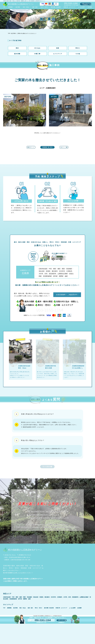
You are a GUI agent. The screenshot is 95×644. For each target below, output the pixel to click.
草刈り (78, 48)
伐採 (58, 48)
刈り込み (37, 48)
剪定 (17, 48)
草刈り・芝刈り (44, 7)
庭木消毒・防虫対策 (56, 7)
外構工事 (37, 54)
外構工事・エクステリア (69, 7)
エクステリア (58, 54)
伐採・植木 (35, 7)
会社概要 (90, 7)
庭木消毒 (17, 54)
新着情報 (10, 7)
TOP (4, 7)
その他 (78, 54)
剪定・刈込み (26, 7)
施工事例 (18, 7)
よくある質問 (81, 7)
